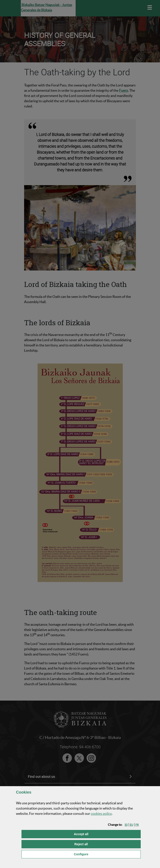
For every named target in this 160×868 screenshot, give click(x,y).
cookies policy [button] (101, 814)
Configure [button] (104, 854)
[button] (126, 825)
